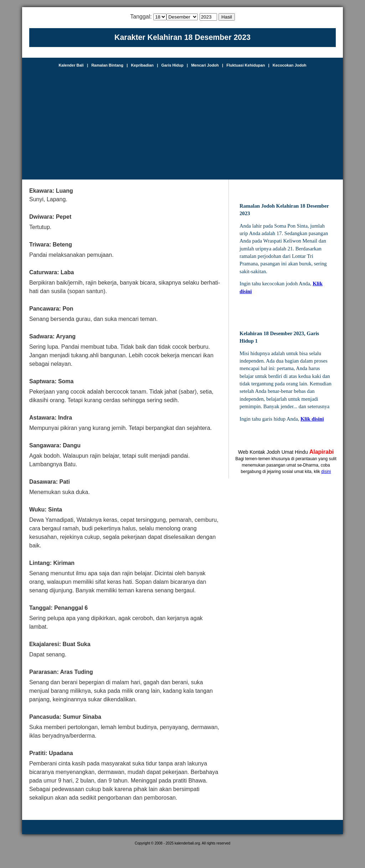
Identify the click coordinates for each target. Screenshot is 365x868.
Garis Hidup (172, 65)
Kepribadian (142, 65)
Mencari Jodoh (205, 65)
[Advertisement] (182, 121)
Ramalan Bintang (107, 65)
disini (326, 472)
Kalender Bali (71, 65)
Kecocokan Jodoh (290, 65)
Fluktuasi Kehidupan (246, 65)
